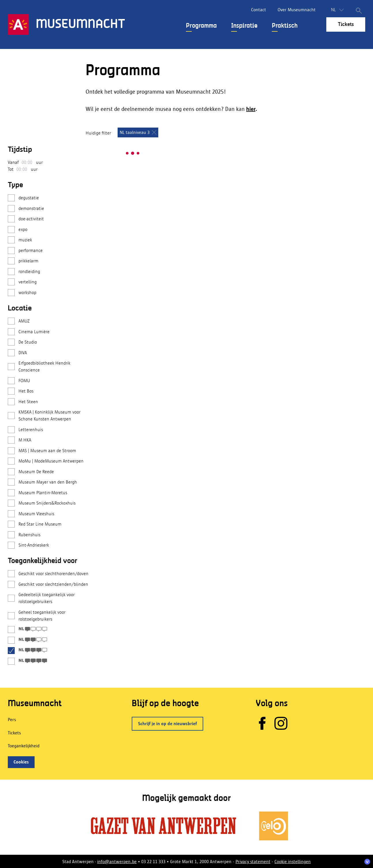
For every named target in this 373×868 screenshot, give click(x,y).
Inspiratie (244, 26)
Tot (11, 169)
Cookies (21, 762)
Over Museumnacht (297, 10)
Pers (12, 720)
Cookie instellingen (293, 862)
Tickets (346, 24)
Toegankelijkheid (24, 746)
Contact (259, 10)
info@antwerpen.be (117, 862)
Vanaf (13, 162)
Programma (201, 26)
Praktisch (285, 26)
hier (251, 109)
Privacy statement (253, 862)
